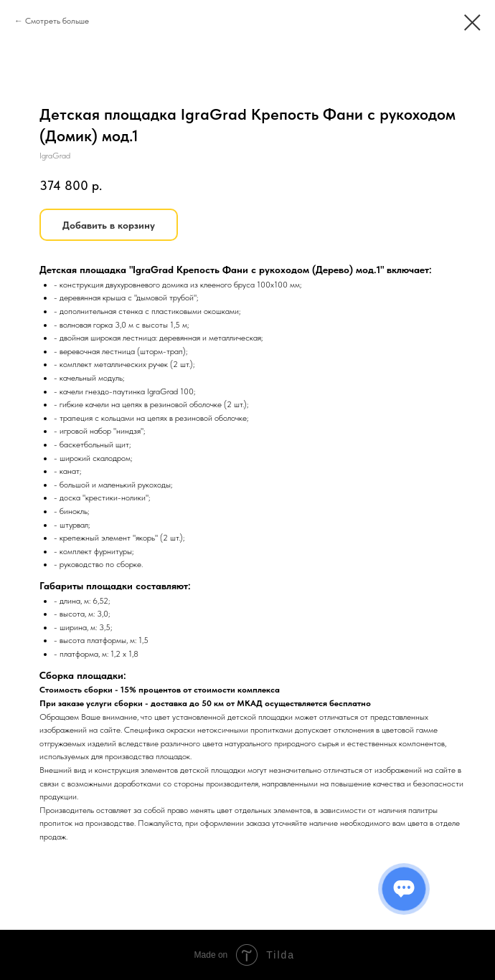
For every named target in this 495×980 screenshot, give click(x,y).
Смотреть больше (57, 21)
